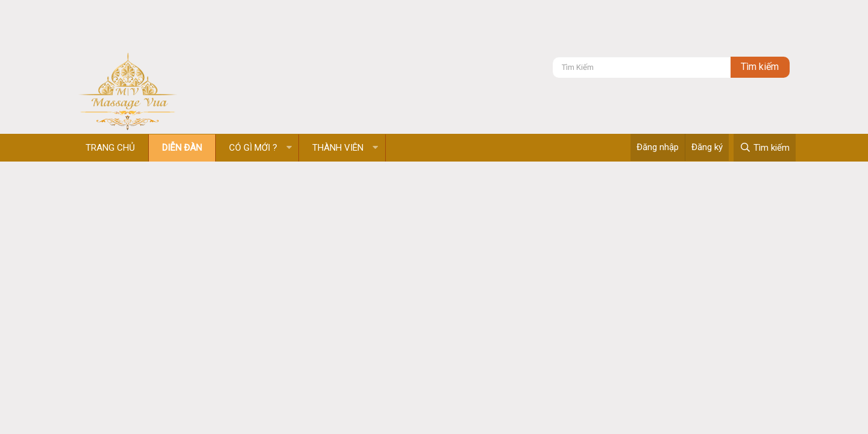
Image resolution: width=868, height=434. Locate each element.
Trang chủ (110, 148)
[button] (289, 148)
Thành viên (338, 148)
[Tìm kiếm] (642, 67)
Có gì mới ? (253, 148)
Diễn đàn (182, 148)
